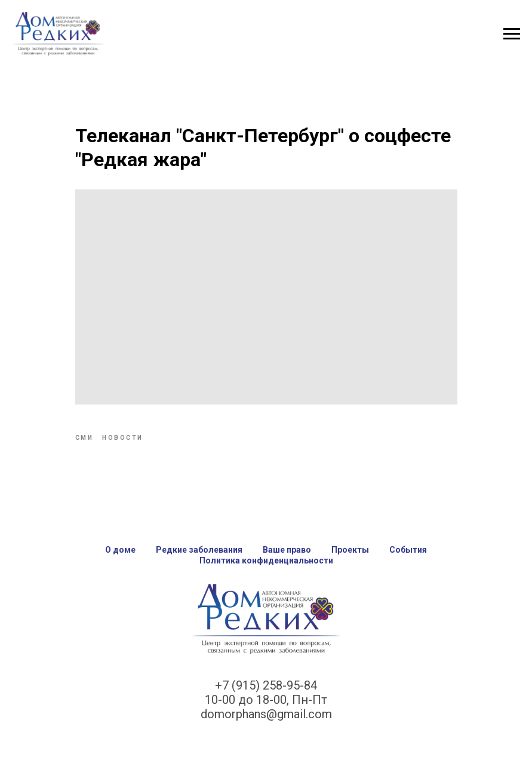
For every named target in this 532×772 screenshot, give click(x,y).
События (408, 550)
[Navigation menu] (512, 34)
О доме (120, 550)
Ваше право (287, 550)
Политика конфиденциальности (266, 560)
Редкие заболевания (199, 550)
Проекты (350, 550)
